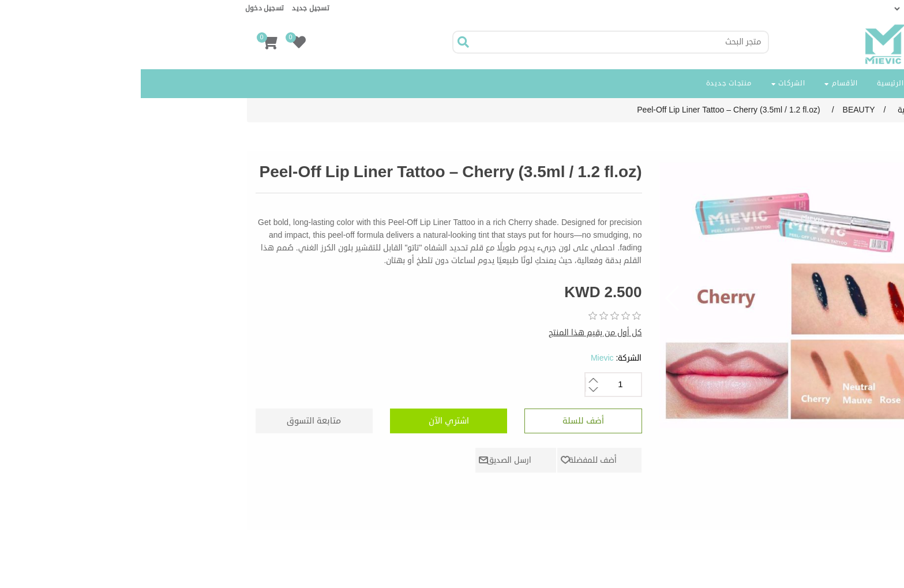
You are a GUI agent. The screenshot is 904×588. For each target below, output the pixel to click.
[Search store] (480, 42)
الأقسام (700, 83)
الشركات (648, 83)
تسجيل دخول (124, 8)
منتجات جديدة (588, 83)
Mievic (462, 358)
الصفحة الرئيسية (763, 83)
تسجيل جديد (170, 8)
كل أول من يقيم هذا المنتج (455, 333)
